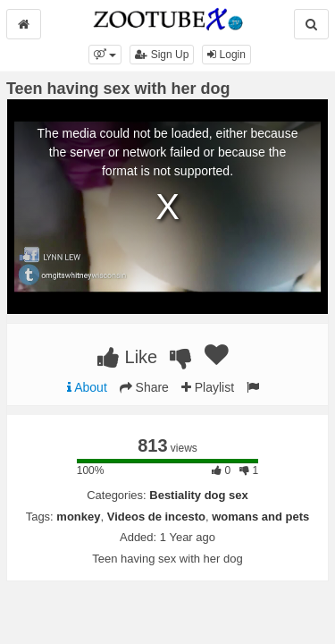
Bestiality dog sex (199, 495)
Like (127, 357)
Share (144, 387)
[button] (105, 55)
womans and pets (260, 517)
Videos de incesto (156, 517)
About (87, 387)
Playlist (208, 387)
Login (226, 55)
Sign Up (162, 55)
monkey (78, 517)
